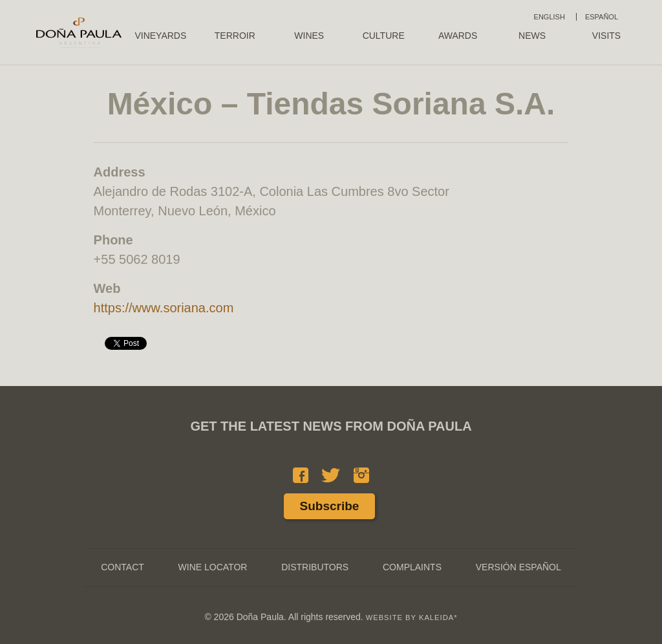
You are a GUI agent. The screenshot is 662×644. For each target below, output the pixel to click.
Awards (458, 36)
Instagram (361, 475)
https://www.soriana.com (164, 308)
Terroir (235, 36)
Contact (123, 567)
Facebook (301, 475)
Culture (384, 36)
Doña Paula (79, 32)
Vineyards (160, 36)
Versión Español (518, 567)
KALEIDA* (438, 617)
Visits (606, 36)
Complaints (412, 567)
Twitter (331, 475)
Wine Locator (213, 567)
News (532, 36)
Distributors (315, 567)
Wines (309, 36)
